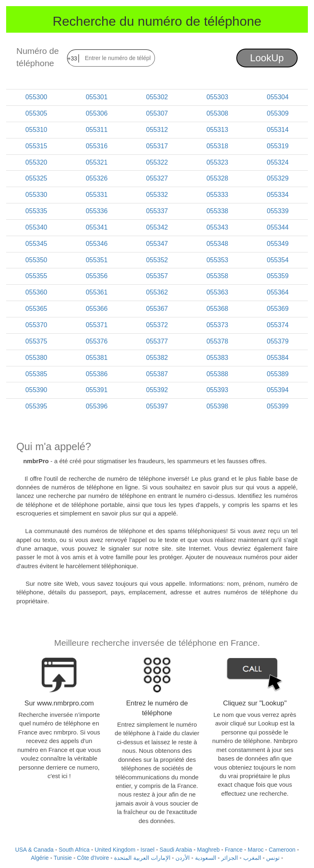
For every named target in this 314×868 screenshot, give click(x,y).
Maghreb (208, 850)
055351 (97, 260)
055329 (277, 178)
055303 (217, 97)
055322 (157, 162)
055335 (36, 211)
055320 (36, 162)
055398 (217, 406)
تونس (273, 858)
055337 (157, 211)
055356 (97, 276)
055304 (277, 97)
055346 (97, 244)
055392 (157, 390)
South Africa (74, 850)
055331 (97, 195)
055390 (36, 390)
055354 (277, 260)
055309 (277, 113)
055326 (97, 178)
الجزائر (230, 858)
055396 (97, 406)
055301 (97, 97)
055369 (277, 309)
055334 (277, 195)
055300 (36, 97)
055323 (217, 162)
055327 (157, 178)
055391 (97, 390)
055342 (157, 227)
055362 (157, 292)
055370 (36, 325)
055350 (36, 260)
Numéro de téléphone (38, 57)
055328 (217, 178)
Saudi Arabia (176, 850)
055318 (217, 146)
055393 (217, 390)
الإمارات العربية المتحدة (142, 858)
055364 (277, 292)
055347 (157, 244)
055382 (157, 358)
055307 (157, 113)
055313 (217, 130)
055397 (157, 406)
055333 (217, 195)
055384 (277, 358)
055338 (217, 211)
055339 (277, 211)
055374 (277, 325)
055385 (36, 374)
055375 (36, 341)
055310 (36, 130)
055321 (97, 162)
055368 (217, 309)
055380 (36, 358)
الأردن (183, 858)
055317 (157, 146)
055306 (97, 113)
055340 (36, 227)
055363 (217, 292)
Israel (148, 850)
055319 (277, 146)
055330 (36, 195)
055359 (277, 276)
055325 (36, 178)
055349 (277, 244)
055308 (217, 113)
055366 (97, 309)
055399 (277, 406)
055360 (36, 292)
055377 (157, 341)
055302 (157, 97)
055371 (97, 325)
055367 (157, 309)
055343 (217, 227)
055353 (217, 260)
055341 (97, 227)
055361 (97, 292)
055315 (36, 146)
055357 (157, 276)
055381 (97, 358)
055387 (157, 374)
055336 (97, 211)
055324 (277, 162)
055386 (97, 374)
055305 (36, 113)
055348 (217, 244)
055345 (36, 244)
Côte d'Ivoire (93, 858)
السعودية (206, 858)
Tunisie (63, 858)
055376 (97, 341)
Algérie (40, 858)
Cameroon (282, 850)
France (234, 850)
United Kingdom (115, 850)
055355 (36, 276)
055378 (217, 341)
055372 (157, 325)
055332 (157, 195)
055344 (277, 227)
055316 (97, 146)
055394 (277, 390)
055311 (97, 130)
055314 (277, 130)
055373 (217, 325)
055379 (277, 341)
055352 (157, 260)
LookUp (267, 58)
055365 (36, 309)
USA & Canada (34, 850)
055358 (217, 276)
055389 (277, 374)
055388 (217, 374)
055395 (36, 406)
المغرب (252, 858)
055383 (217, 358)
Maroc (256, 850)
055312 (157, 130)
